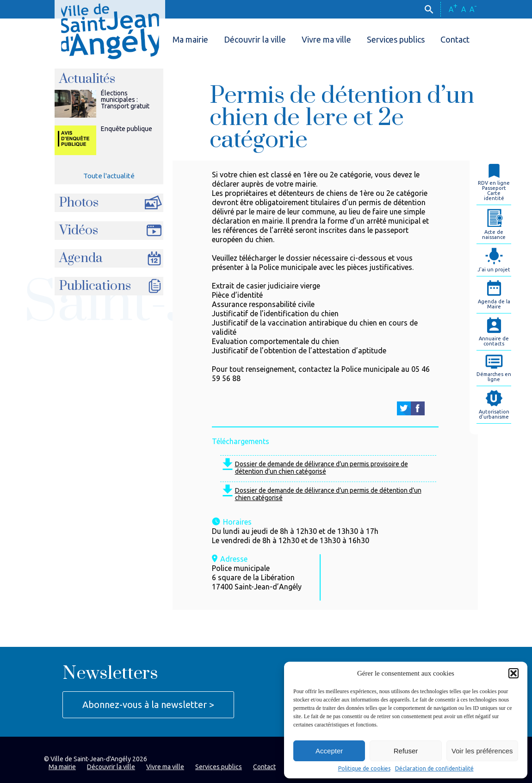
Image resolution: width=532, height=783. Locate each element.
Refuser (406, 751)
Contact (455, 39)
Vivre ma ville (326, 39)
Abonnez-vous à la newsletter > (148, 705)
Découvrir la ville (255, 39)
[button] (513, 673)
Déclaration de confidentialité (434, 769)
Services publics (396, 39)
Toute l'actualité (109, 176)
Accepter (329, 751)
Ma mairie (190, 39)
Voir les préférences (482, 751)
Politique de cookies (364, 769)
